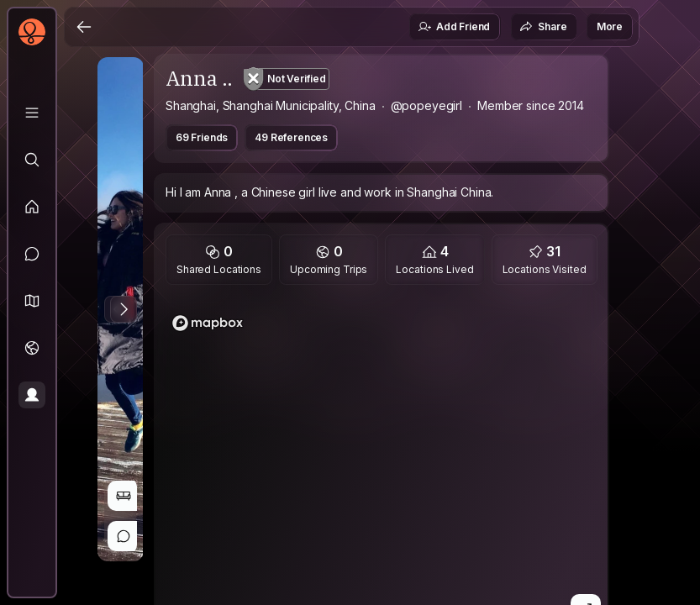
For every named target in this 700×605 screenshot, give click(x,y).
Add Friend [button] (454, 27)
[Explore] (32, 160)
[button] (32, 301)
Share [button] (543, 27)
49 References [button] (291, 137)
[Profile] (32, 395)
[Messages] (32, 254)
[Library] (32, 113)
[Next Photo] (124, 309)
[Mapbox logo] (208, 323)
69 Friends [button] (202, 137)
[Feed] (32, 207)
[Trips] (32, 348)
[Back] (84, 27)
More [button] (610, 26)
